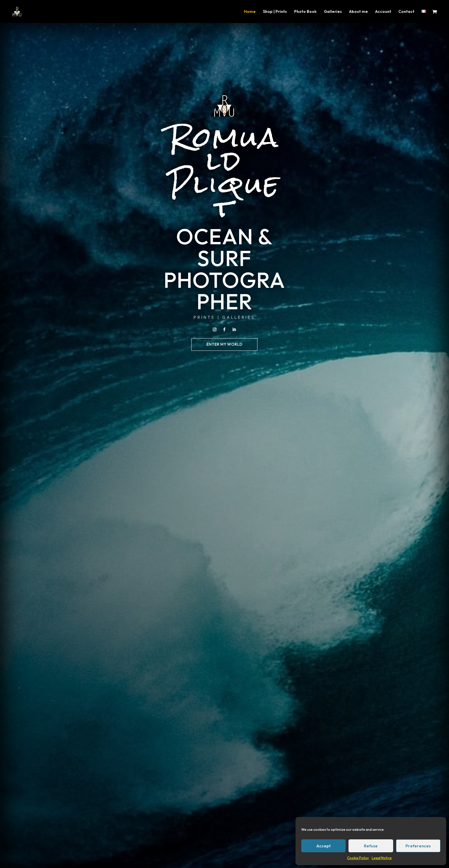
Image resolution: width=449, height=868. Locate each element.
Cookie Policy (358, 858)
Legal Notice (382, 858)
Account (383, 12)
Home (250, 12)
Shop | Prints (275, 12)
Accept (324, 846)
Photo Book (305, 12)
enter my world (224, 344)
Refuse (371, 846)
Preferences (418, 846)
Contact (406, 12)
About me (359, 12)
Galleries (333, 12)
